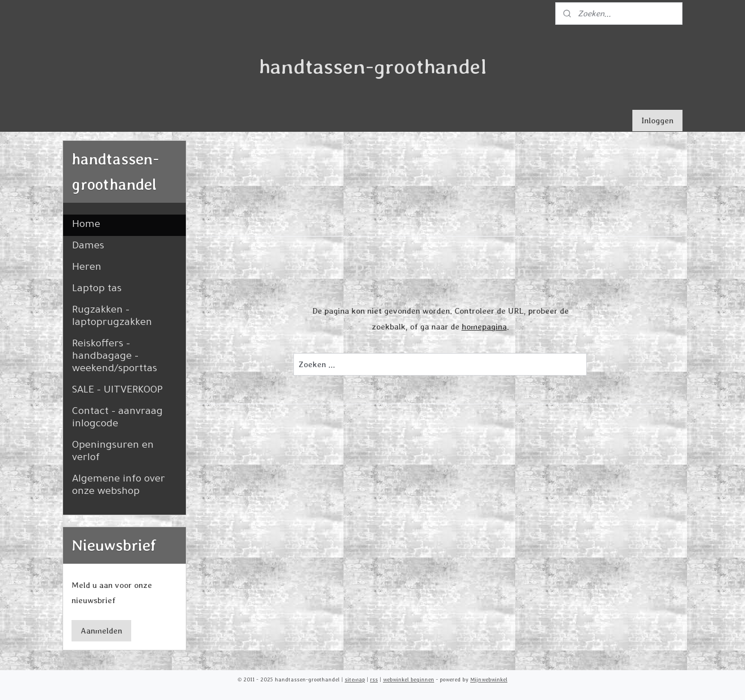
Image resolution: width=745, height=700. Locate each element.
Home (86, 225)
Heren (87, 268)
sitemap (355, 679)
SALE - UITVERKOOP (117, 391)
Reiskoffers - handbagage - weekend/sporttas (115, 357)
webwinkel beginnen (409, 679)
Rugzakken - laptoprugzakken (112, 317)
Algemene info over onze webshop (119, 486)
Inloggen (657, 120)
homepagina (484, 326)
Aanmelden (101, 630)
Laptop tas (97, 289)
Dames (88, 247)
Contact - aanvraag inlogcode (117, 418)
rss (374, 679)
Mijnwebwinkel (489, 679)
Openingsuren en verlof (113, 452)
